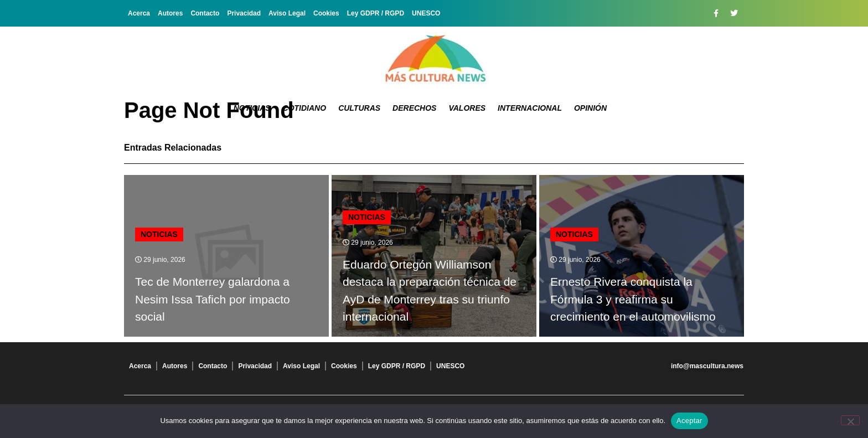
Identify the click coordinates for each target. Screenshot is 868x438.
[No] (850, 420)
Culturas (359, 108)
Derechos (414, 108)
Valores (467, 108)
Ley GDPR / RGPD (376, 13)
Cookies (326, 13)
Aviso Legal (287, 13)
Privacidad (244, 13)
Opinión (590, 108)
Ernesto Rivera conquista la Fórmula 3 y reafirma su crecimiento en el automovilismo (633, 299)
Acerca (139, 13)
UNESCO (426, 13)
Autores (170, 13)
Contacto (205, 13)
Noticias (252, 108)
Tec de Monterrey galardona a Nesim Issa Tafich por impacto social (213, 299)
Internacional (530, 108)
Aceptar (689, 421)
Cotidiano (305, 108)
